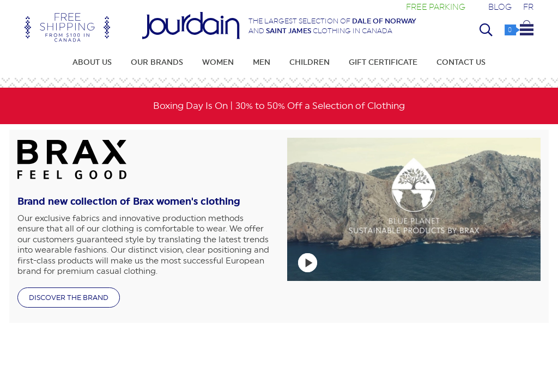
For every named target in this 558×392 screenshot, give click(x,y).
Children (310, 62)
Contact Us (461, 62)
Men (262, 62)
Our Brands (157, 62)
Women (218, 62)
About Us (92, 62)
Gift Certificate (383, 62)
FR (528, 7)
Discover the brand (69, 298)
